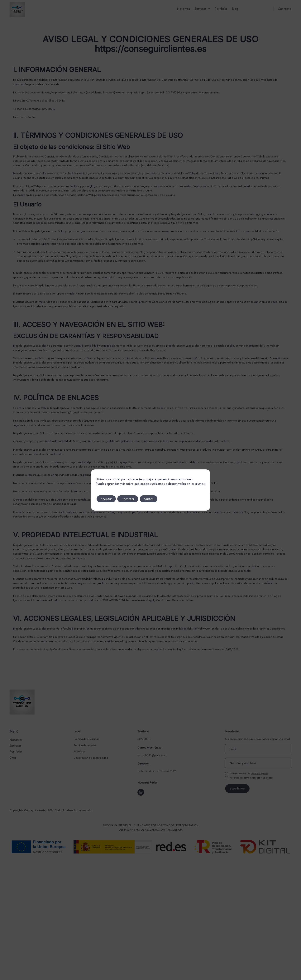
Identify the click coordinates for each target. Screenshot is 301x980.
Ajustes (157, 499)
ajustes (200, 484)
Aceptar (108, 499)
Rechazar (133, 499)
